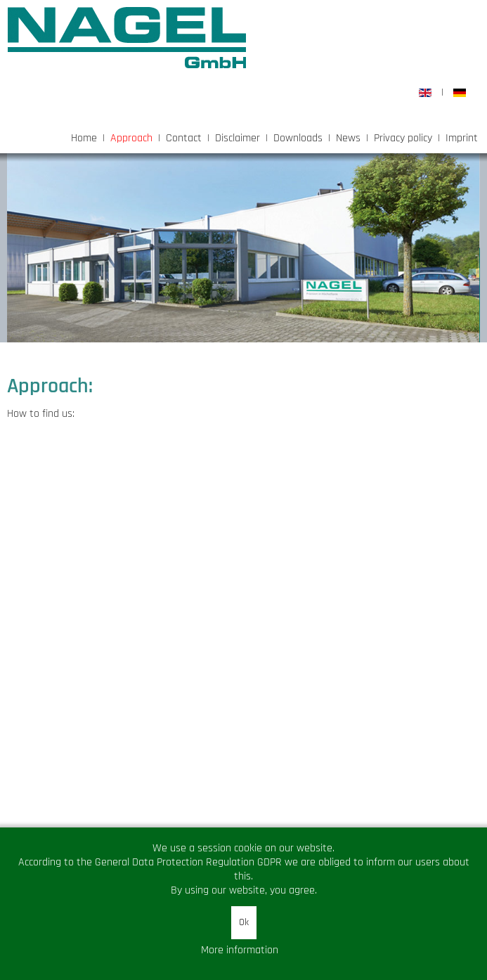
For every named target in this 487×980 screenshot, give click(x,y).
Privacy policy (403, 138)
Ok (244, 922)
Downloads (298, 138)
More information (240, 950)
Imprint (462, 138)
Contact (184, 138)
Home (84, 138)
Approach (131, 138)
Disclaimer (238, 138)
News (348, 138)
